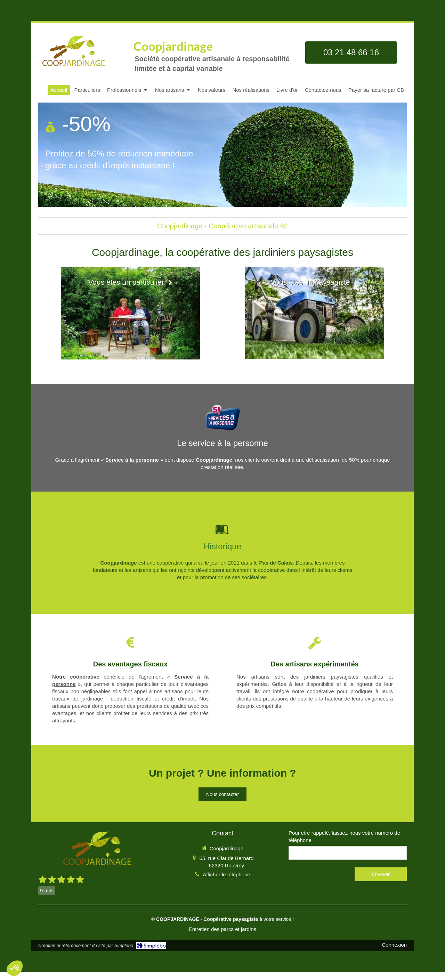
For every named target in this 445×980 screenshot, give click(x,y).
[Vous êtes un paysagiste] (315, 313)
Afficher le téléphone (226, 874)
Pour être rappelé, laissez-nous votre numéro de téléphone (344, 836)
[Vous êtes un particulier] (130, 313)
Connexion (394, 945)
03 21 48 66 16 (351, 52)
